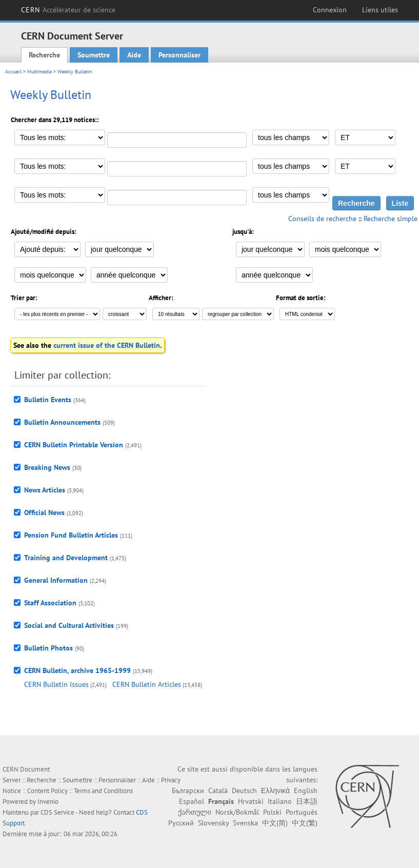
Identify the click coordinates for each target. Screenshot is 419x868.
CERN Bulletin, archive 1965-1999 (77, 670)
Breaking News (47, 467)
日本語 (307, 801)
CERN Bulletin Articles (147, 684)
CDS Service (57, 812)
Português (302, 812)
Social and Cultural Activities (69, 625)
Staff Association (50, 603)
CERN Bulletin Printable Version (74, 445)
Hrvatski (251, 801)
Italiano (280, 801)
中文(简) (275, 823)
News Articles (45, 490)
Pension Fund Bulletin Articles (71, 535)
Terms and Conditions (103, 791)
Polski (272, 812)
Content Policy (47, 791)
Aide (134, 55)
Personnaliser (179, 55)
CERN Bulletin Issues (56, 684)
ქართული (195, 812)
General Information (56, 580)
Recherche (44, 55)
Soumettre (94, 55)
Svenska (245, 823)
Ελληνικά (275, 791)
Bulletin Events (48, 400)
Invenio (48, 802)
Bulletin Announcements (62, 422)
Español (192, 801)
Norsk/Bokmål (237, 812)
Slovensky (213, 823)
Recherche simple (391, 219)
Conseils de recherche (322, 219)
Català (218, 791)
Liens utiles (380, 10)
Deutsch (244, 791)
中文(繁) (305, 823)
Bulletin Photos (48, 648)
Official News (44, 512)
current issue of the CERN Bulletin (107, 345)
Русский (181, 823)
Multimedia (39, 72)
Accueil (13, 72)
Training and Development (66, 558)
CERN (68, 10)
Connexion (330, 10)
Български (188, 791)
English (306, 791)
